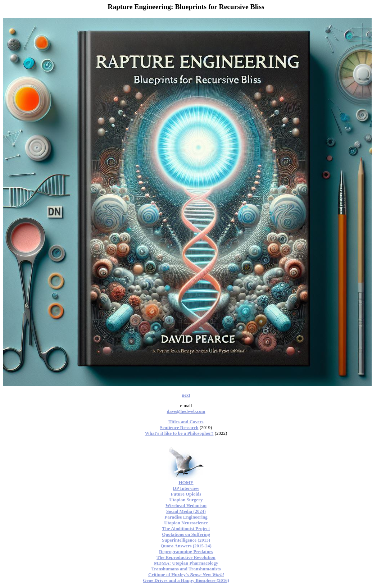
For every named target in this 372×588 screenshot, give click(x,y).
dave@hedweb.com (186, 411)
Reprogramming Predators (186, 551)
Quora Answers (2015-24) (186, 546)
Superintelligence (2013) (186, 540)
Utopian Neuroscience (186, 523)
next (186, 395)
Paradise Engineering (186, 517)
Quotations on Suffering (186, 534)
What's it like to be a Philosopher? (179, 433)
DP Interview (186, 488)
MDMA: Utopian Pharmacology (186, 563)
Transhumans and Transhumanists (186, 569)
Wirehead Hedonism (186, 505)
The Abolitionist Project (186, 528)
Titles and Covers (186, 422)
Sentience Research (179, 427)
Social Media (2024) (186, 511)
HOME (186, 482)
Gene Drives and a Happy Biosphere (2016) (186, 580)
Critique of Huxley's (186, 575)
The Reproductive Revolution (186, 557)
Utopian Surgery (186, 500)
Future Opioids (186, 494)
